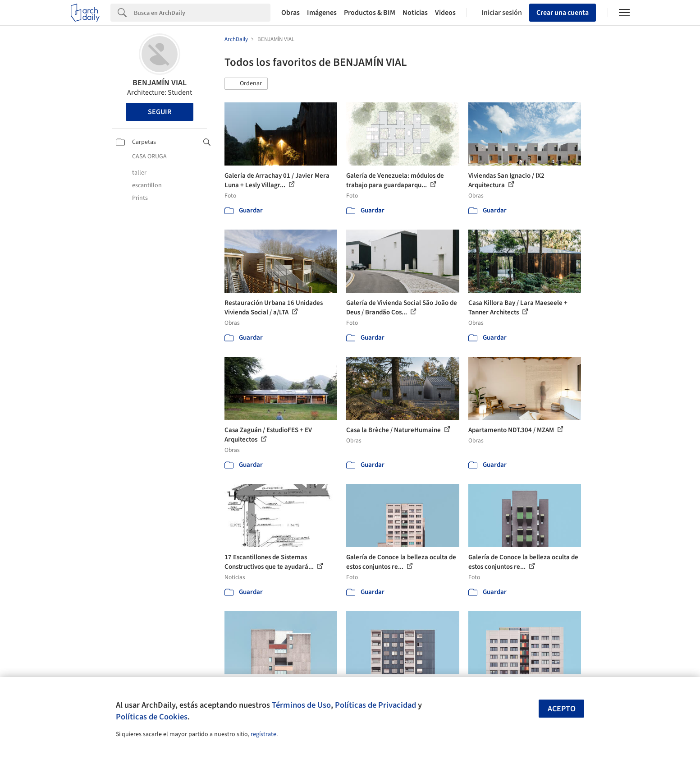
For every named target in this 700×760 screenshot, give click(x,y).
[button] (246, 84)
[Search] (202, 13)
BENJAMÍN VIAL (160, 83)
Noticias (415, 13)
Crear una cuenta (563, 13)
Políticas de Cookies (152, 717)
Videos (445, 13)
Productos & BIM (370, 13)
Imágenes (322, 13)
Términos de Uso (301, 705)
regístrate (263, 734)
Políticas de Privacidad (375, 705)
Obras (291, 13)
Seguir (160, 112)
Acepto (562, 709)
